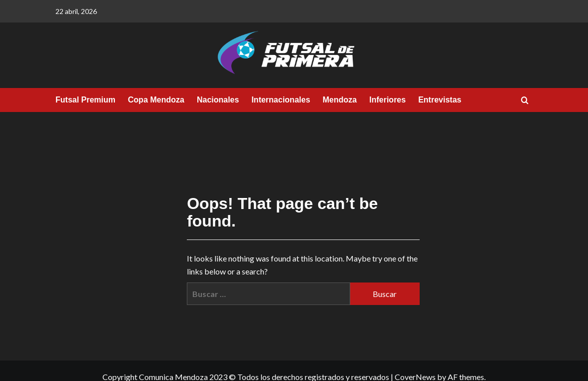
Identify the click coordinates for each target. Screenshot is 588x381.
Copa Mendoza (156, 100)
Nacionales (218, 100)
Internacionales (281, 100)
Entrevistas (440, 100)
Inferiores (387, 100)
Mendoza (340, 100)
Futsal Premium (85, 100)
